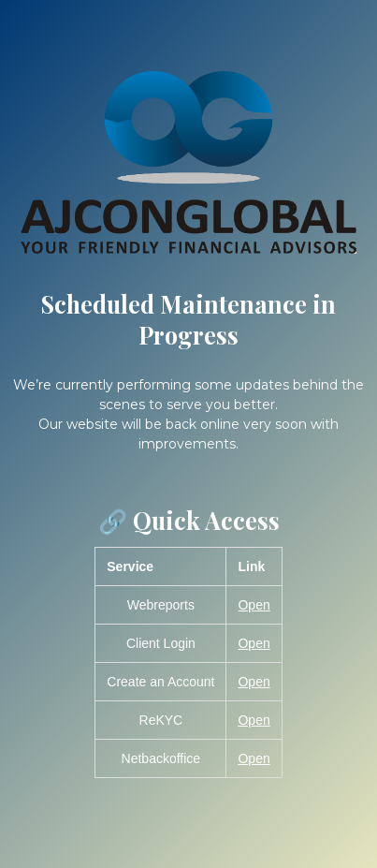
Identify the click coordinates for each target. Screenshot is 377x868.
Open (254, 605)
